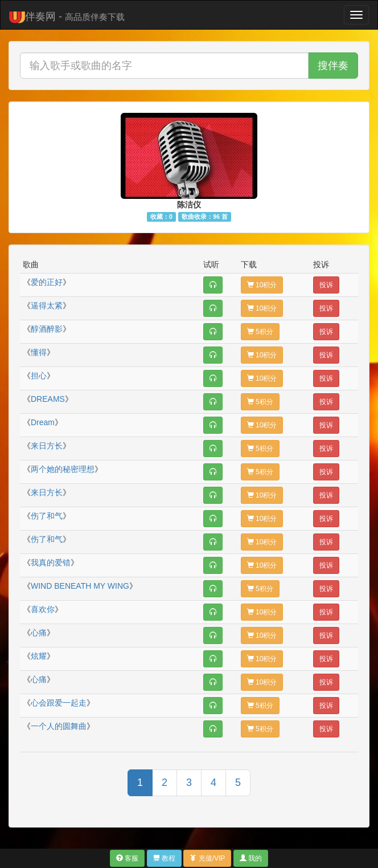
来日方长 (47, 446)
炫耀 (39, 656)
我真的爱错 (51, 563)
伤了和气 (47, 516)
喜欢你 (43, 609)
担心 (39, 376)
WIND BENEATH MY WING (80, 586)
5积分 (260, 332)
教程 (164, 858)
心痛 (39, 633)
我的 (251, 858)
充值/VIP (207, 858)
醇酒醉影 (47, 329)
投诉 (326, 285)
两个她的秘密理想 (63, 469)
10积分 (262, 285)
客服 (127, 858)
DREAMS (48, 399)
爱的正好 (47, 282)
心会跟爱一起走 (59, 703)
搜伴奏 (333, 66)
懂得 (39, 352)
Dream (43, 422)
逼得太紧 (47, 305)
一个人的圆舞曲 (59, 726)
